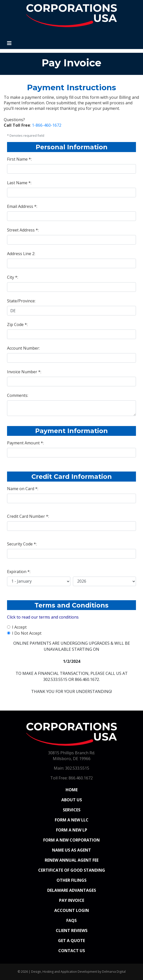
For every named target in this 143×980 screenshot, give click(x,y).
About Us (72, 800)
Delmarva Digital (114, 972)
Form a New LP (72, 830)
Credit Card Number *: (28, 516)
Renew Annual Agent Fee (72, 860)
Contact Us (72, 951)
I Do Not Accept (27, 633)
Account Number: (23, 348)
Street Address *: (23, 230)
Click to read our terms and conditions (43, 617)
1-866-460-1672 (47, 125)
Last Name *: (19, 183)
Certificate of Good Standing (72, 870)
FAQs (71, 920)
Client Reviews (72, 930)
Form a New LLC (72, 820)
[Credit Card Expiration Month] (39, 581)
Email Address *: (22, 206)
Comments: (18, 395)
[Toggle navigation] (9, 43)
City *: (13, 277)
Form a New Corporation (71, 840)
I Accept (19, 627)
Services (72, 810)
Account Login (72, 910)
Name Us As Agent (71, 850)
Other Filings (71, 880)
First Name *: (19, 159)
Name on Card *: (23, 489)
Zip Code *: (17, 324)
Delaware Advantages (72, 890)
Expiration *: (19, 572)
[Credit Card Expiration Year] (104, 581)
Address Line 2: (21, 254)
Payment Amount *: (25, 443)
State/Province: (21, 301)
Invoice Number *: (24, 372)
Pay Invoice (72, 900)
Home (82, 789)
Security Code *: (22, 544)
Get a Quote (71, 941)
